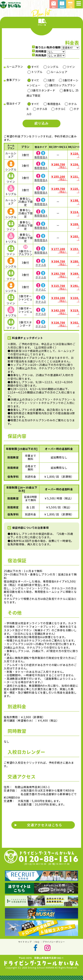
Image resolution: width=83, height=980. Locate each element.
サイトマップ (25, 942)
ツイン (71, 67)
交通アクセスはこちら (45, 825)
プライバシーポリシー (54, 942)
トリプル (37, 72)
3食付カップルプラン (62, 85)
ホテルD (41, 302)
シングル (53, 67)
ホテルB (42, 109)
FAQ (37, 942)
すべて (35, 67)
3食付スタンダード (43, 90)
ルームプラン (11, 147)
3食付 (51, 80)
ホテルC (60, 109)
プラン (25, 147)
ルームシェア (59, 72)
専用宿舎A (54, 104)
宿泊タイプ (41, 147)
